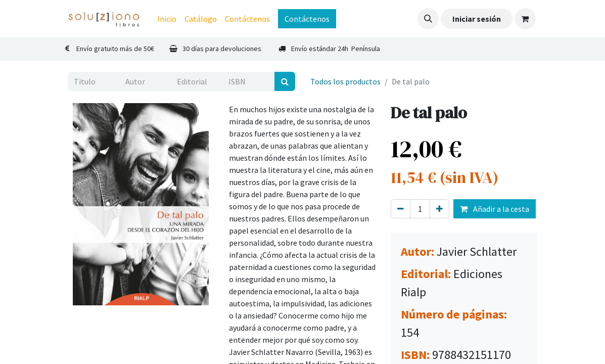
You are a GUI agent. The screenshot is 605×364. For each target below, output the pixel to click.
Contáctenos (307, 19)
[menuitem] (167, 19)
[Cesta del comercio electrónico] (525, 19)
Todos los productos (345, 81)
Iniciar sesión (477, 19)
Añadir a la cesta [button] (495, 209)
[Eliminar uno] (401, 209)
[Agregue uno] (439, 209)
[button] (428, 19)
